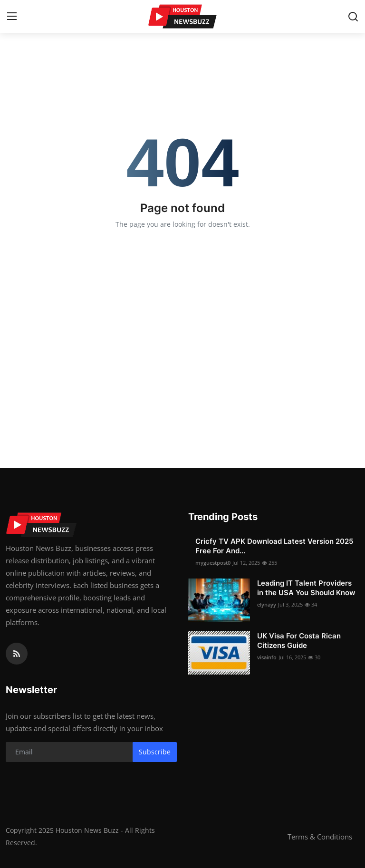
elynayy (267, 604)
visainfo (267, 657)
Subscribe (155, 752)
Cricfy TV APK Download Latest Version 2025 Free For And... (274, 546)
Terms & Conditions (320, 837)
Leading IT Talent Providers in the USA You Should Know (306, 588)
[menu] (12, 17)
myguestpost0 (213, 563)
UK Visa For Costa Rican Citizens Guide (299, 641)
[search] (353, 17)
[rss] (17, 654)
